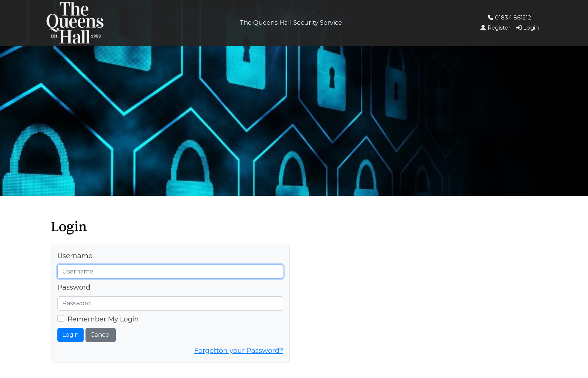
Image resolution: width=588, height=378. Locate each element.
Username (75, 256)
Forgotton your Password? (239, 351)
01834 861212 (509, 18)
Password (74, 287)
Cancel (101, 335)
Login (70, 335)
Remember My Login (103, 319)
